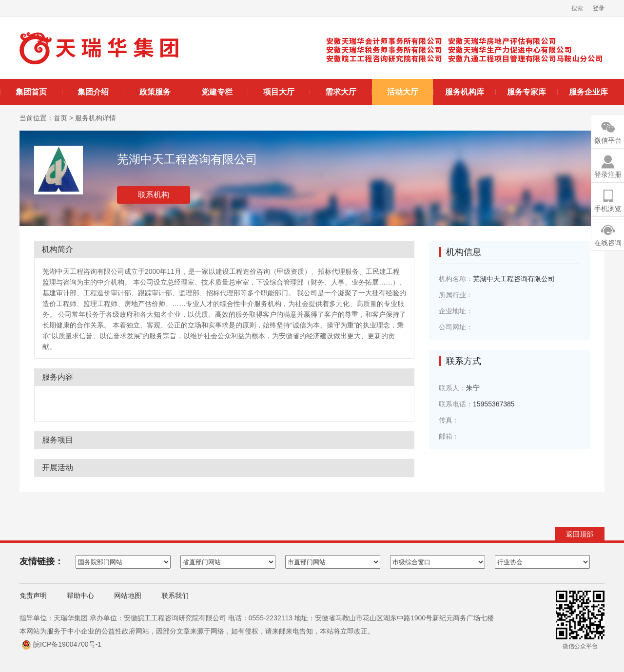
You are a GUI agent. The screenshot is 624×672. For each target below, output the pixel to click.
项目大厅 (279, 92)
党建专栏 (217, 92)
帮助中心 (80, 595)
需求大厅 (341, 92)
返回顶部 (580, 534)
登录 (599, 8)
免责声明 (33, 595)
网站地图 (128, 595)
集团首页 (31, 92)
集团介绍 (93, 92)
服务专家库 (526, 92)
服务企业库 (588, 92)
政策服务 (155, 92)
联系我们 (175, 595)
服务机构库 (465, 92)
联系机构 (154, 195)
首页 (60, 118)
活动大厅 (403, 92)
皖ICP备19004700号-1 (67, 644)
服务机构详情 (96, 118)
